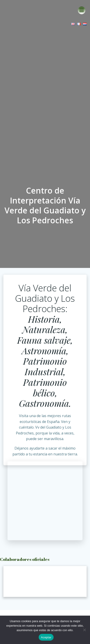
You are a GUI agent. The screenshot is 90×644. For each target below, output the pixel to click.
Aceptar (46, 637)
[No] (84, 630)
